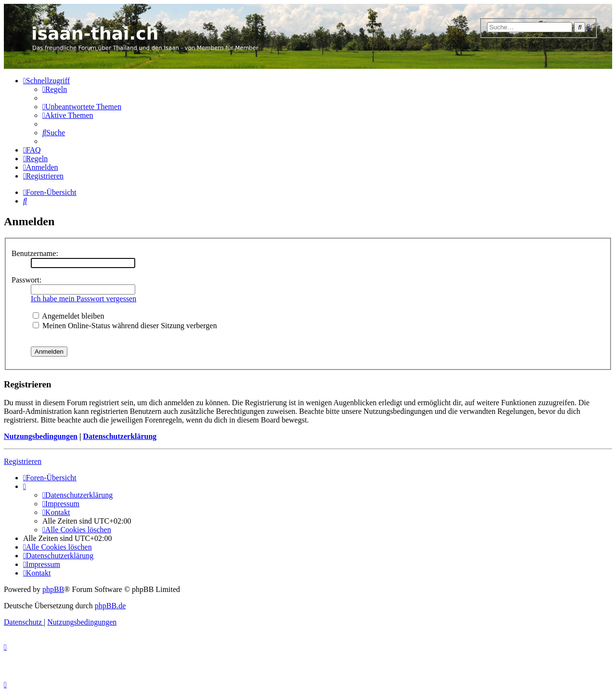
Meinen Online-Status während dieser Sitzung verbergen (125, 326)
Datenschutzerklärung (120, 436)
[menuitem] (55, 89)
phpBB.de (110, 606)
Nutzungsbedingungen (41, 436)
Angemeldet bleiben (68, 316)
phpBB (53, 589)
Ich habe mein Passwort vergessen (83, 299)
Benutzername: (35, 253)
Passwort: (26, 280)
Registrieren (23, 461)
